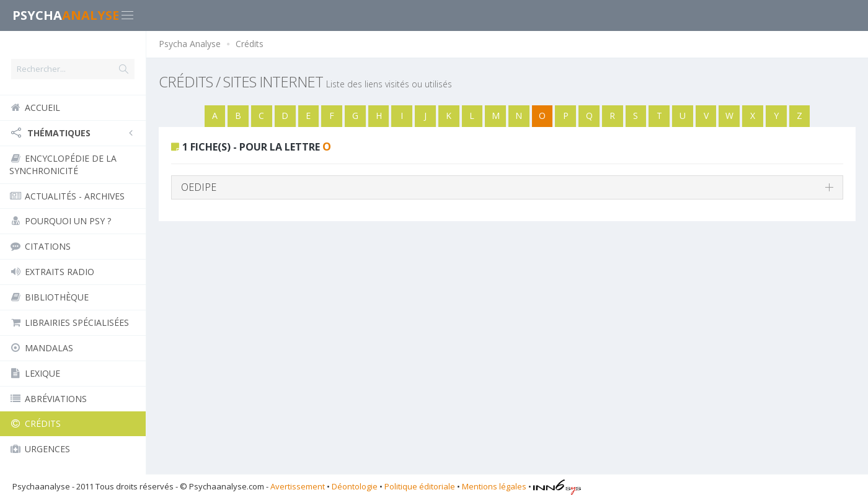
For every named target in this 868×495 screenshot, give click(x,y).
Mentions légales (494, 486)
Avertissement (298, 486)
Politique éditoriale (420, 486)
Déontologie (355, 486)
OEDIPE (199, 187)
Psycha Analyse (190, 44)
